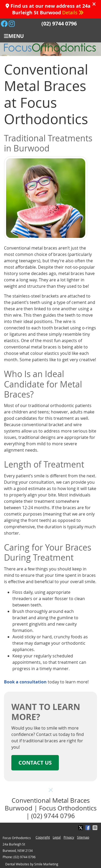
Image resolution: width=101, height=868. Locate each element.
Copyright (43, 837)
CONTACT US (35, 763)
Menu (14, 36)
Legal (57, 837)
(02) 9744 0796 (59, 23)
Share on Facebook (88, 828)
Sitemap (83, 837)
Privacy (69, 837)
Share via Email (95, 828)
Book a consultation (25, 682)
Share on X (81, 828)
